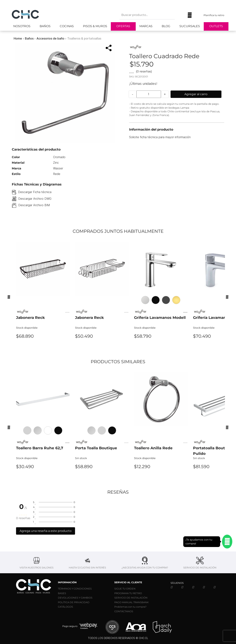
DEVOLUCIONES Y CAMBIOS (75, 598)
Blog (166, 26)
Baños (45, 26)
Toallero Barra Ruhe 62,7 (40, 448)
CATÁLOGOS (65, 607)
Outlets (216, 26)
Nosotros (22, 26)
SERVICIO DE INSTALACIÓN (131, 598)
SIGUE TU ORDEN (125, 589)
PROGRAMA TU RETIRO (128, 593)
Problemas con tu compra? (130, 607)
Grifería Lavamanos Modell (160, 318)
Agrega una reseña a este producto (46, 531)
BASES (62, 593)
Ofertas (123, 26)
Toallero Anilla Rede (153, 448)
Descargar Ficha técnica (35, 192)
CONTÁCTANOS (124, 611)
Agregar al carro (196, 94)
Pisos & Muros (95, 26)
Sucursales (190, 26)
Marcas (146, 26)
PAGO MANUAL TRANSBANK (131, 602)
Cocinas (67, 26)
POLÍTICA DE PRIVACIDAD (74, 602)
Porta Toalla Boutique (96, 448)
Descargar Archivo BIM (34, 205)
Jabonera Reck (30, 318)
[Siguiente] (227, 297)
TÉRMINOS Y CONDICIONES (75, 589)
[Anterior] (9, 297)
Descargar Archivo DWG (35, 199)
